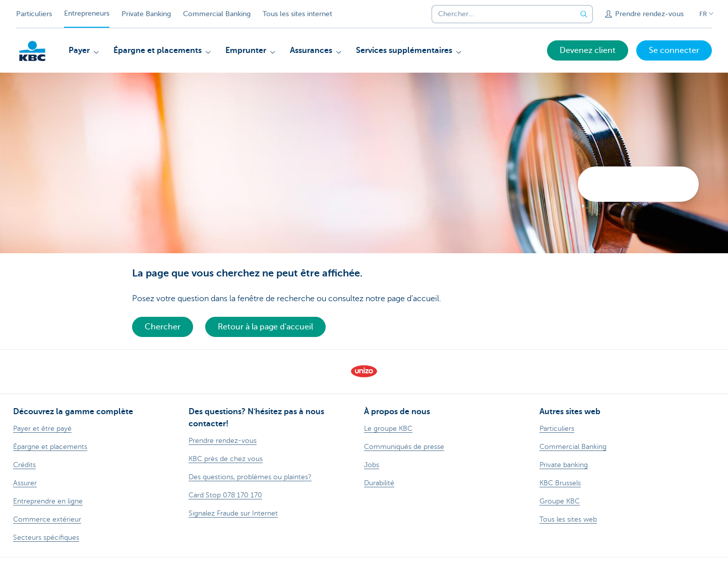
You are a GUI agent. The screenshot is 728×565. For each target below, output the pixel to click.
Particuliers (34, 14)
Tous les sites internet (297, 14)
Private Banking (146, 14)
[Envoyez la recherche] (584, 14)
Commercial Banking (217, 14)
